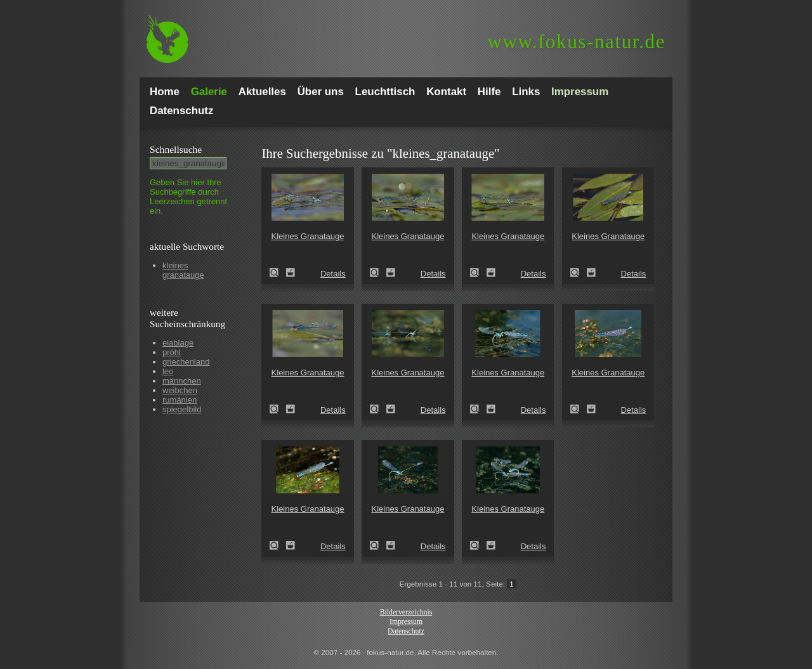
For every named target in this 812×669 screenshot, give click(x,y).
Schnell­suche (176, 149)
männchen (182, 381)
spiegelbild (182, 409)
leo (168, 371)
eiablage (178, 343)
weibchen (180, 390)
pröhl (172, 352)
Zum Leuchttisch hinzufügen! (291, 273)
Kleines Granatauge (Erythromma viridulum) (278, 273)
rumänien (180, 400)
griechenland (186, 362)
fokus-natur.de (576, 42)
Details (333, 274)
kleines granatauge (183, 270)
